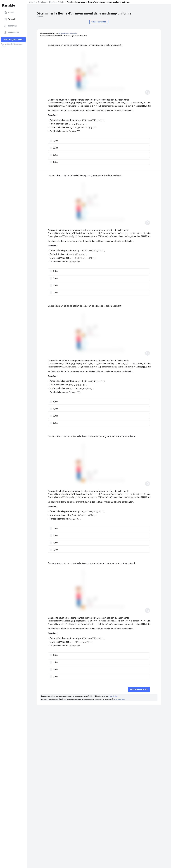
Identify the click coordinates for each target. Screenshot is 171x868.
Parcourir (10, 19)
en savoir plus (113, 696)
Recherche (10, 26)
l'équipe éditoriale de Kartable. (68, 34)
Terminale (42, 2)
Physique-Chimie (57, 2)
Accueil (9, 13)
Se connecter (11, 33)
